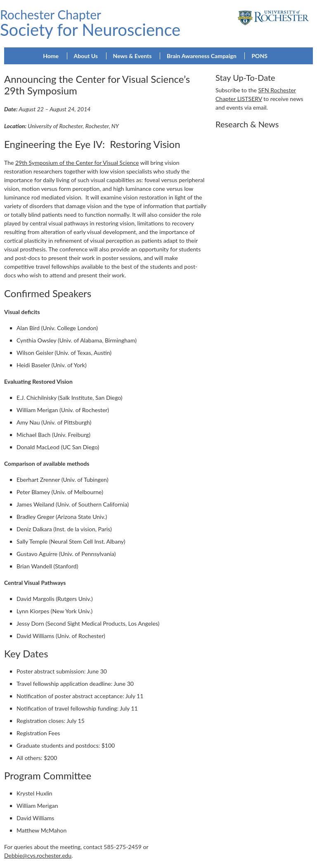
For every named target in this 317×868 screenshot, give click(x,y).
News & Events (132, 56)
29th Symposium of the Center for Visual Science (77, 163)
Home (51, 56)
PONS (259, 56)
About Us (86, 56)
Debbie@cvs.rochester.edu (38, 855)
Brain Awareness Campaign (202, 56)
